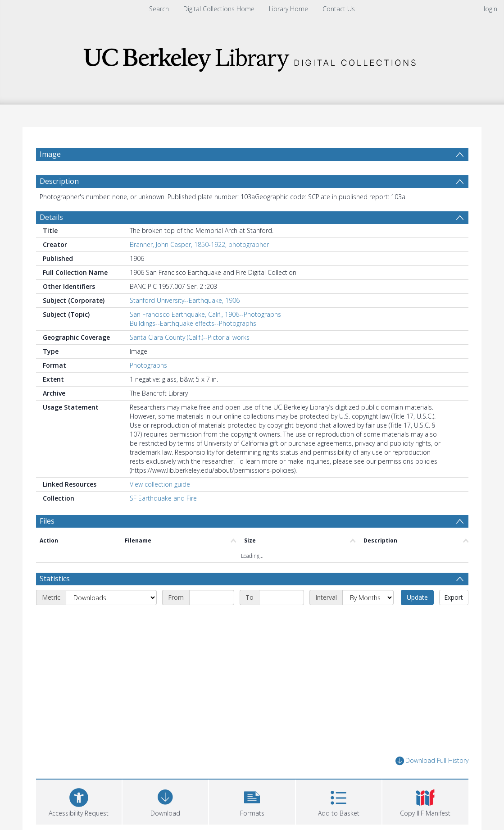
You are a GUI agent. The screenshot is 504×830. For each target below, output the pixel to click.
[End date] (282, 597)
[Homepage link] (252, 57)
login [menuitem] (490, 9)
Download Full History (432, 761)
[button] (252, 801)
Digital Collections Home (219, 9)
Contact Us (339, 9)
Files (47, 521)
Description (59, 181)
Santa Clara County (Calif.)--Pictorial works (190, 337)
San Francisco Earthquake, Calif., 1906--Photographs (205, 314)
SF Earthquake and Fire (163, 498)
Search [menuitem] (159, 9)
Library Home (288, 9)
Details (51, 217)
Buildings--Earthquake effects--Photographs (193, 323)
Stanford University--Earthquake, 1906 (185, 300)
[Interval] (368, 597)
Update (417, 597)
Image (50, 154)
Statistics (55, 579)
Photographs (148, 365)
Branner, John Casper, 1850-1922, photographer (199, 244)
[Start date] (212, 597)
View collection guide (160, 484)
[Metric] (111, 597)
